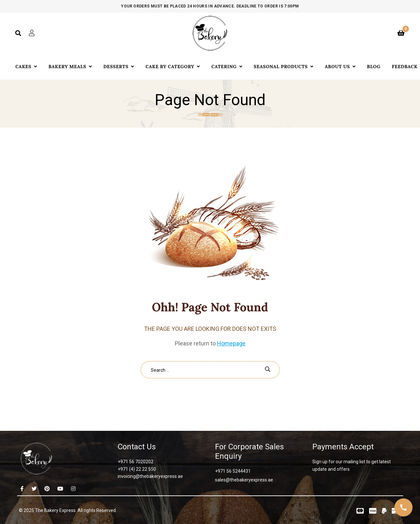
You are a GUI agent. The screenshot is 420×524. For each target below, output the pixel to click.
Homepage (231, 343)
